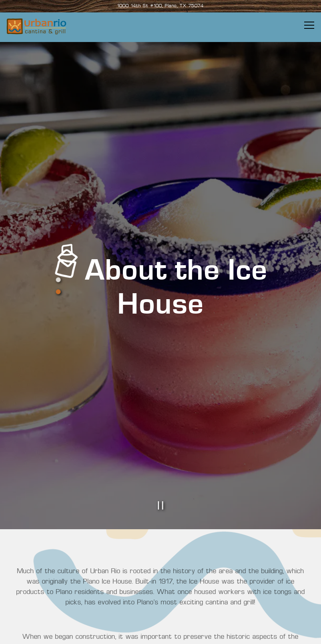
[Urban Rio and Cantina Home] (36, 27)
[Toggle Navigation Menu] (309, 25)
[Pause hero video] (160, 479)
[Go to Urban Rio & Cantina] (160, 6)
